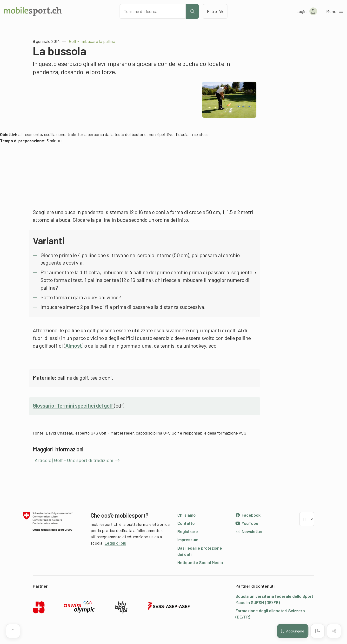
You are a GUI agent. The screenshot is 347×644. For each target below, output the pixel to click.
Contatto (186, 523)
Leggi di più (115, 543)
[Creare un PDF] (318, 631)
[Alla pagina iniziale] (33, 11)
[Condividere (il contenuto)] (334, 631)
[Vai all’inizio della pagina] (13, 631)
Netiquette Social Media (200, 562)
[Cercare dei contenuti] (153, 11)
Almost (74, 345)
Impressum (188, 540)
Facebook (248, 515)
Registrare (188, 531)
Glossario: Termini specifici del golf (73, 405)
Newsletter (249, 531)
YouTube (247, 523)
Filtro (215, 11)
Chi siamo (187, 515)
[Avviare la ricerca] (192, 11)
